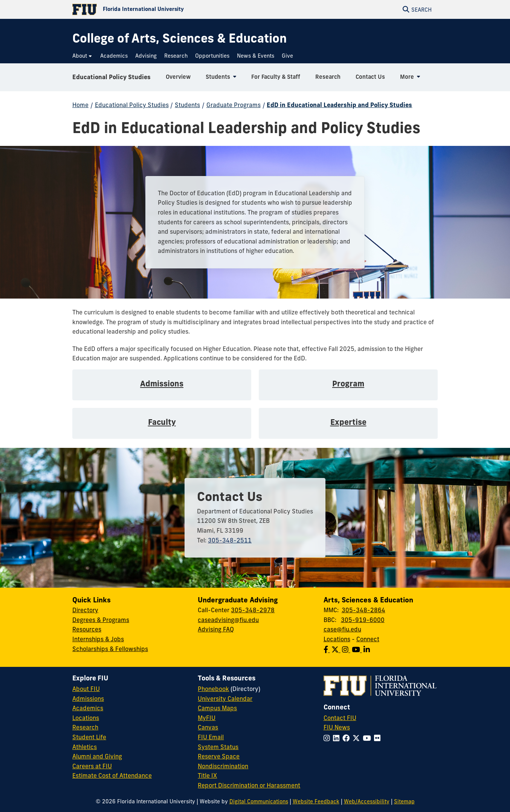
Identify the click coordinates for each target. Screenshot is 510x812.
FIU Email (211, 737)
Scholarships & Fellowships (110, 649)
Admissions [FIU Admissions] (88, 699)
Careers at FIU (92, 766)
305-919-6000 (363, 620)
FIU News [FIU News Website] (337, 727)
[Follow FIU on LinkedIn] (338, 738)
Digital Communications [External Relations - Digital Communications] (259, 801)
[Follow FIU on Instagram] (328, 738)
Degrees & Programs (101, 620)
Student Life (89, 737)
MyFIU (207, 718)
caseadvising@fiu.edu (228, 620)
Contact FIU (340, 718)
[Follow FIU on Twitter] (358, 738)
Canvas (208, 727)
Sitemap (404, 801)
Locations (337, 639)
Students (187, 105)
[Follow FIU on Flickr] (379, 738)
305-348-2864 (363, 610)
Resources (87, 629)
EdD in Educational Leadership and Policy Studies (339, 105)
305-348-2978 (253, 610)
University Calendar (225, 699)
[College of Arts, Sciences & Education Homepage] (179, 38)
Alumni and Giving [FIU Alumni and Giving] (97, 756)
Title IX (207, 775)
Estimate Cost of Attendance (112, 775)
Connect (368, 639)
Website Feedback (316, 801)
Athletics (85, 747)
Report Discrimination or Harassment (249, 785)
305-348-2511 (230, 540)
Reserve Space (219, 756)
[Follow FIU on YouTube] (368, 738)
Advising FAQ (216, 629)
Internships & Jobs (98, 639)
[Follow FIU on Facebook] (347, 738)
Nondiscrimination (223, 766)
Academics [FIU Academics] (88, 708)
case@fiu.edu (342, 629)
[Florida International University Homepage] (164, 9)
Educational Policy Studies (111, 77)
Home (80, 105)
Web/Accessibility (367, 801)
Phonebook (213, 689)
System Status (218, 747)
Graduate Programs (234, 105)
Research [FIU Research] (85, 727)
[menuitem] (82, 56)
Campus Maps (217, 708)
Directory (85, 610)
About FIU (86, 689)
